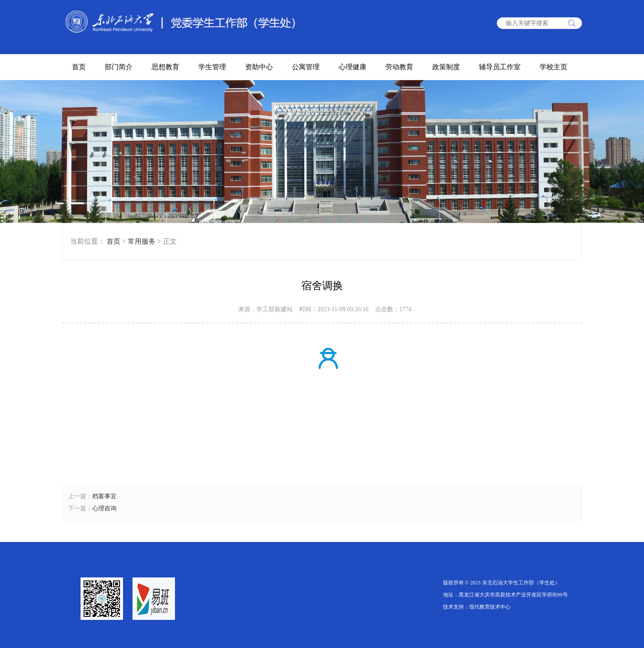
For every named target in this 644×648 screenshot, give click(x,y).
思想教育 (165, 67)
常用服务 (142, 241)
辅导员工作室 (500, 67)
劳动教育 (399, 67)
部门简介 (119, 67)
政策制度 (446, 67)
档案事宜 (104, 496)
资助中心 (259, 67)
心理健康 (353, 67)
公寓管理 (306, 67)
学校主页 (553, 67)
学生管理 (212, 67)
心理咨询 (104, 508)
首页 (79, 67)
